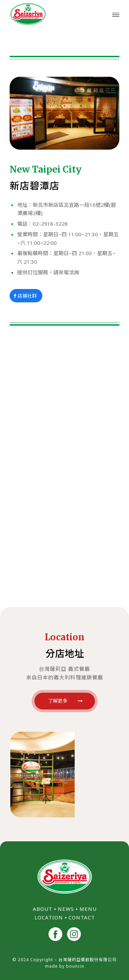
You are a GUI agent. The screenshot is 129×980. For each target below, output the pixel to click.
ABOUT (42, 909)
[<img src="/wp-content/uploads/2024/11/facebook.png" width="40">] (55, 935)
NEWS (66, 909)
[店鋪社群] (26, 296)
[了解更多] (65, 701)
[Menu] (116, 14)
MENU (88, 909)
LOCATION (49, 917)
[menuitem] (116, 14)
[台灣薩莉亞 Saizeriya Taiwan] (53, 14)
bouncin (75, 966)
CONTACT (82, 917)
